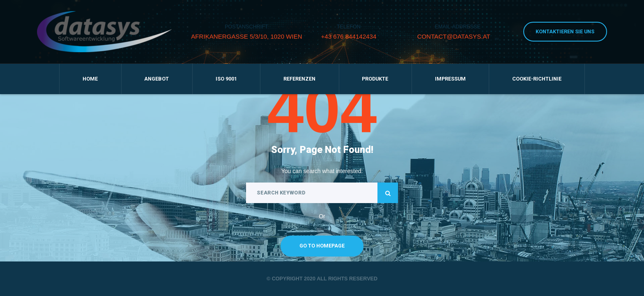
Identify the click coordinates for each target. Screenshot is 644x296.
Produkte (375, 79)
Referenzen (299, 79)
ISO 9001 (226, 79)
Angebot (156, 79)
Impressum (450, 79)
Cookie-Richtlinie (537, 79)
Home (90, 79)
